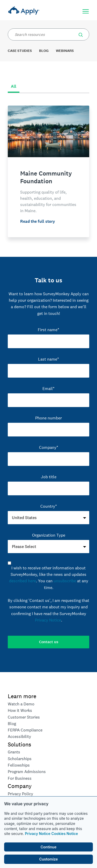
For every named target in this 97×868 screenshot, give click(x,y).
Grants (14, 752)
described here (23, 581)
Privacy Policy (20, 794)
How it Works (20, 710)
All (14, 86)
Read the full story (38, 221)
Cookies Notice (65, 834)
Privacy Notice (38, 834)
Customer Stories (24, 717)
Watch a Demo (21, 704)
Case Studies (20, 51)
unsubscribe (65, 581)
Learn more (22, 696)
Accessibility (19, 736)
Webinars (65, 51)
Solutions (19, 744)
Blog (44, 51)
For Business (20, 778)
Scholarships (20, 759)
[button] (81, 34)
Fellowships (19, 765)
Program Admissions (27, 772)
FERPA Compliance (25, 730)
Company (20, 786)
